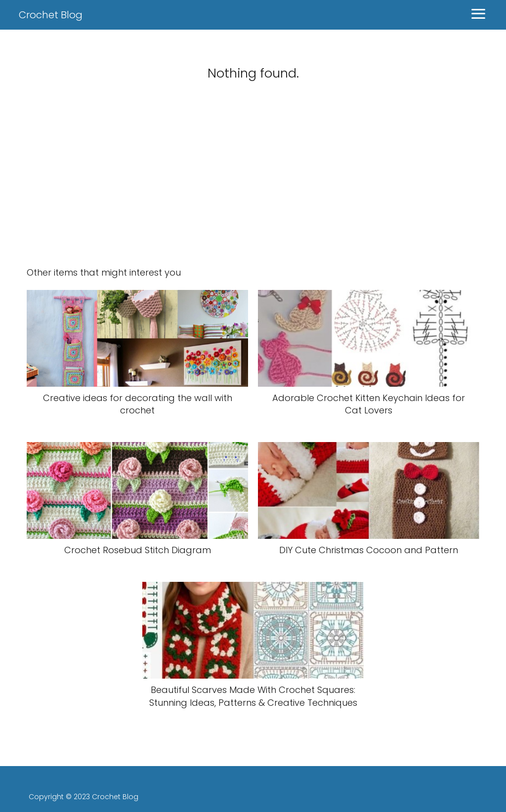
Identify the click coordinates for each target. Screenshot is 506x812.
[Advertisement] (253, 181)
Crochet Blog (51, 15)
